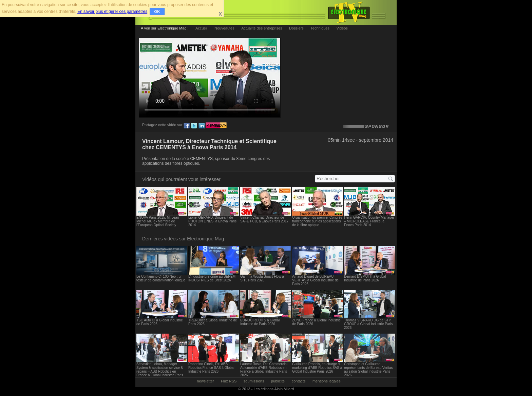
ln (202, 126)
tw (194, 126)
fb (187, 126)
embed (216, 126)
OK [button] (157, 12)
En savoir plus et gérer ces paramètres (112, 12)
